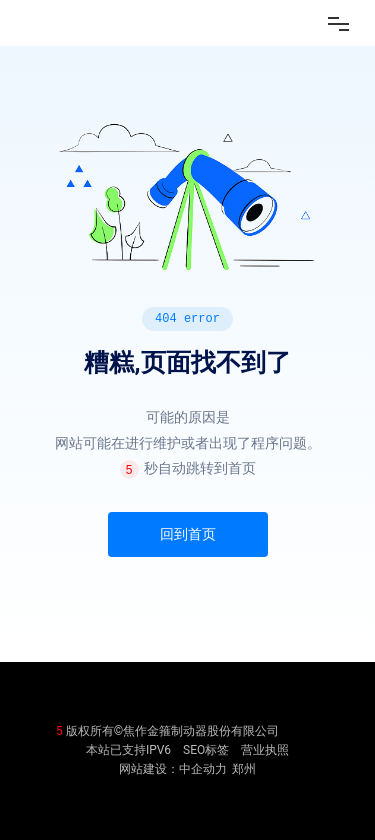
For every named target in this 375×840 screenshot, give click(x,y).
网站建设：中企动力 (173, 769)
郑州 (244, 769)
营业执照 (265, 750)
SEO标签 (206, 750)
